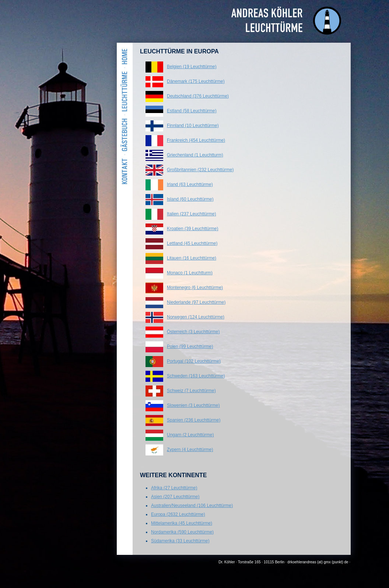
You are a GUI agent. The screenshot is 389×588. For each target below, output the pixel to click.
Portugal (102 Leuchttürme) (194, 361)
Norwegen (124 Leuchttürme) (196, 317)
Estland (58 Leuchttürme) (192, 111)
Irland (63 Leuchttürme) (190, 184)
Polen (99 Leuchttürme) (190, 346)
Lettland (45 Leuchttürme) (192, 243)
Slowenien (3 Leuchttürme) (193, 405)
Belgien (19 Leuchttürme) (192, 67)
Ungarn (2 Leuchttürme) (190, 435)
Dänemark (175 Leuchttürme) (196, 81)
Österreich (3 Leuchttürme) (193, 332)
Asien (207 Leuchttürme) (175, 497)
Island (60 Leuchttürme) (190, 199)
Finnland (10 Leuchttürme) (193, 126)
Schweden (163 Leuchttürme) (196, 376)
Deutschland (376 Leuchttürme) (198, 96)
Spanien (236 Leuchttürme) (194, 420)
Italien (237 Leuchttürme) (191, 214)
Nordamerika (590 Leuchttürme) (182, 532)
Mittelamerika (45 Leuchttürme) (182, 523)
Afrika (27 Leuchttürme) (174, 488)
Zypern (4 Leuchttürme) (190, 450)
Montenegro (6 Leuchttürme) (195, 288)
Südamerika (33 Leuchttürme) (180, 541)
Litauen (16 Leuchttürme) (192, 258)
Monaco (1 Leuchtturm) (190, 273)
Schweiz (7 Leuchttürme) (191, 391)
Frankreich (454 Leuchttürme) (196, 140)
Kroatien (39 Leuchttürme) (192, 229)
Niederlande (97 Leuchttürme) (196, 302)
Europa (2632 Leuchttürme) (178, 514)
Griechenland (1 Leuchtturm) (195, 155)
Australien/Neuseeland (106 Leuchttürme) (192, 506)
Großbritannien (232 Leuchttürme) (200, 170)
